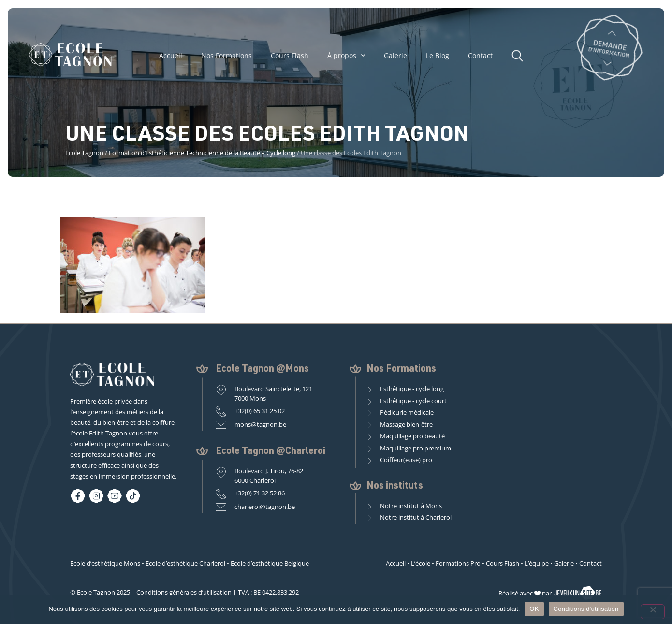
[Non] (653, 612)
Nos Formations (226, 59)
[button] (520, 59)
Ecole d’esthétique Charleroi (185, 563)
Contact (480, 59)
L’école (421, 563)
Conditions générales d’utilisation (184, 592)
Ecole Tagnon (84, 153)
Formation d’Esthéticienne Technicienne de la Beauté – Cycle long (202, 153)
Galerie (395, 59)
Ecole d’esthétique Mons (105, 563)
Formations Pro (458, 563)
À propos (346, 59)
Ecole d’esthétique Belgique (270, 563)
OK (534, 609)
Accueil (171, 59)
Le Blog (438, 59)
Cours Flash (290, 59)
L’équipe (537, 563)
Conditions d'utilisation (586, 609)
